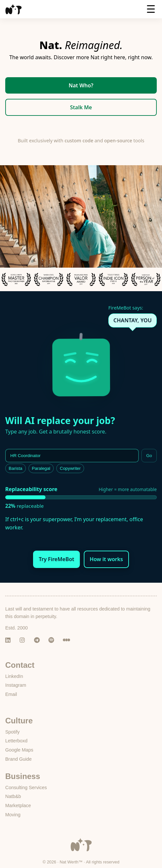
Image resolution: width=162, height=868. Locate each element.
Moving (13, 815)
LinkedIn (14, 676)
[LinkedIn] (10, 640)
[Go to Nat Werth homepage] (81, 850)
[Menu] (151, 11)
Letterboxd (16, 741)
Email (11, 694)
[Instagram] (24, 640)
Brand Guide (18, 759)
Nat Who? (81, 85)
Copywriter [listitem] (70, 468)
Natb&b (13, 796)
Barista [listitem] (16, 468)
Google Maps (19, 750)
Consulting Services (26, 788)
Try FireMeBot (56, 559)
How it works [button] (106, 559)
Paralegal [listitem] (41, 468)
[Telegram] (39, 640)
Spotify (12, 732)
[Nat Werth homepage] (14, 9)
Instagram (16, 685)
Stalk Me (81, 107)
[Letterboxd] (67, 640)
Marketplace (18, 806)
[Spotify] (53, 640)
